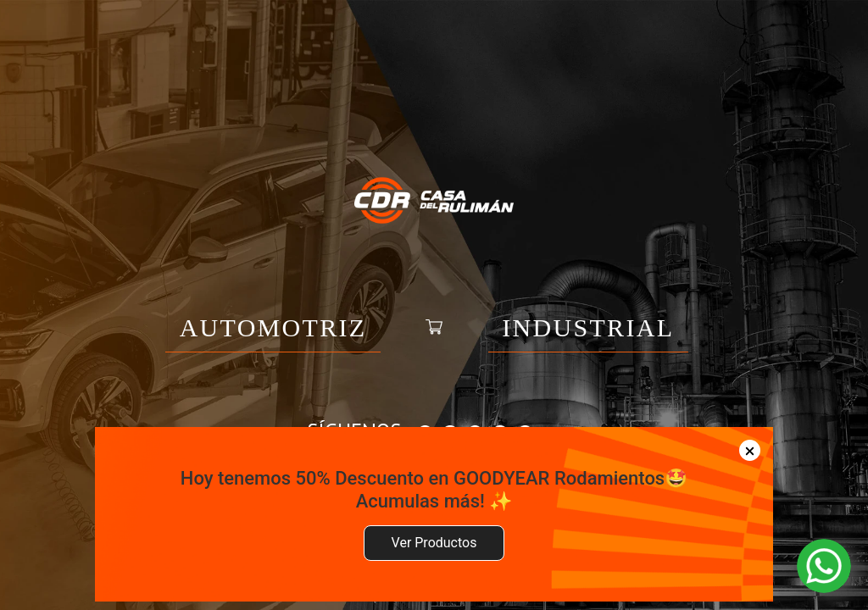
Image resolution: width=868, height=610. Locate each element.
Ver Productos (434, 543)
